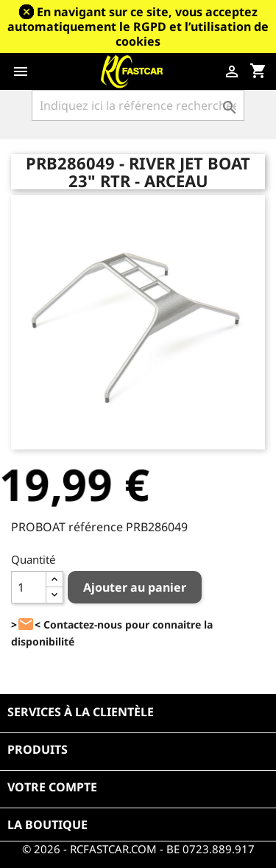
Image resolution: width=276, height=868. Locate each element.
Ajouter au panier (135, 587)
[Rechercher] (138, 105)
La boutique (47, 825)
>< (26, 624)
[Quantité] (29, 587)
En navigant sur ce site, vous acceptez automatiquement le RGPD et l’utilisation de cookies (138, 27)
